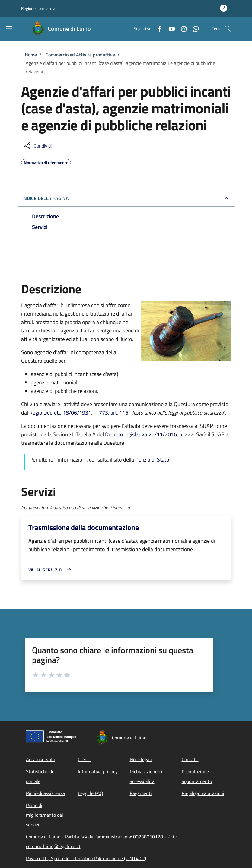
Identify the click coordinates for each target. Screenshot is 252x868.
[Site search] (228, 29)
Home (31, 55)
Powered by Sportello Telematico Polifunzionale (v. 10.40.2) (86, 858)
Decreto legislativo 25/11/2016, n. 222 (149, 434)
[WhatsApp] (193, 29)
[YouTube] (169, 29)
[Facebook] (157, 29)
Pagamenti (141, 793)
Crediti (85, 759)
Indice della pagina (46, 198)
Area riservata (41, 759)
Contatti (190, 759)
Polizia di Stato (152, 460)
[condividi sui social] (37, 146)
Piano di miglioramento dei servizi (45, 815)
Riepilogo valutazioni (203, 793)
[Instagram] (181, 29)
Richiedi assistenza (45, 793)
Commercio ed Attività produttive (80, 55)
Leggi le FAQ (91, 793)
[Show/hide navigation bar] (9, 28)
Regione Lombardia (38, 8)
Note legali (141, 759)
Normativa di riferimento (46, 162)
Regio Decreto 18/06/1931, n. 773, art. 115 (79, 413)
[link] (51, 570)
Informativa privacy (98, 771)
